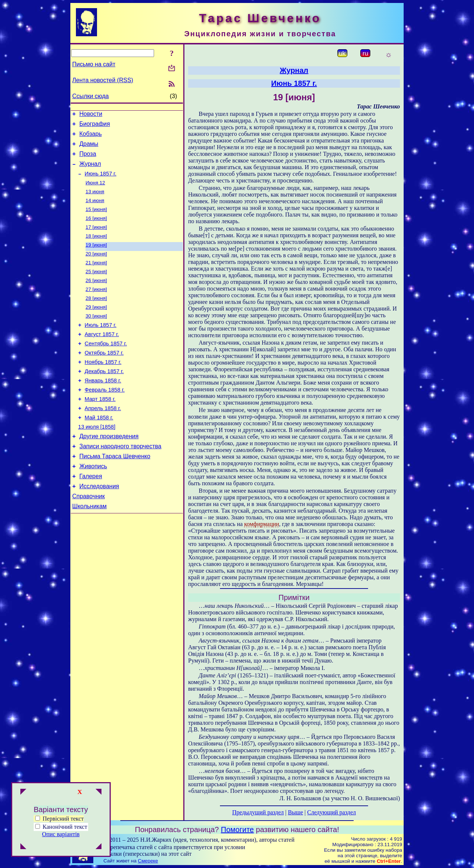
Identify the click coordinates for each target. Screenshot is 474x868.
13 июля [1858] (97, 460)
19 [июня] (96, 259)
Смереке (148, 861)
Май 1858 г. (99, 449)
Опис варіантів (61, 834)
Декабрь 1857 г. (104, 398)
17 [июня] (96, 239)
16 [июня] (96, 230)
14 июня (95, 210)
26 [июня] (96, 297)
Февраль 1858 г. (105, 418)
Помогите (238, 830)
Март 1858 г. (100, 429)
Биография (95, 126)
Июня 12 (95, 191)
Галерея (91, 515)
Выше (295, 812)
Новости (91, 115)
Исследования (99, 526)
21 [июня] (96, 278)
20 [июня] (96, 268)
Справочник (89, 537)
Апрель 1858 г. (103, 439)
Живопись (93, 504)
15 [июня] (96, 220)
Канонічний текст (65, 827)
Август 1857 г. (102, 356)
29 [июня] (96, 326)
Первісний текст (59, 819)
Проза (88, 159)
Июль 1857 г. (101, 346)
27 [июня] (96, 307)
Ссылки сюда (91, 96)
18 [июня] (96, 249)
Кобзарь (91, 137)
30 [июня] (96, 336)
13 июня (95, 201)
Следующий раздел (332, 812)
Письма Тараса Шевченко (115, 492)
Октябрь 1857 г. (104, 377)
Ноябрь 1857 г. (103, 387)
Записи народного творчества (120, 481)
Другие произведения (109, 470)
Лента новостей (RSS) (103, 80)
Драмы (89, 148)
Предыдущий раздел (258, 812)
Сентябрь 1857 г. (106, 366)
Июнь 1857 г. (101, 181)
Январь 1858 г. (103, 408)
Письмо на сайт (94, 64)
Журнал (90, 170)
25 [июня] (96, 287)
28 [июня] (96, 316)
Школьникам (89, 548)
